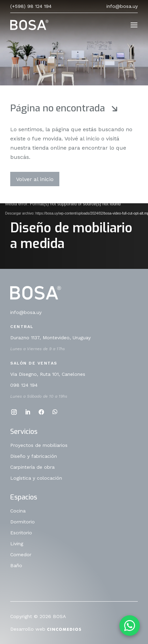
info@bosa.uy (122, 6)
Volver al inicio (35, 179)
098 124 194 (24, 385)
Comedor (21, 555)
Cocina (18, 511)
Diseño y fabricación (34, 456)
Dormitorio (23, 522)
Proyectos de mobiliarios (39, 445)
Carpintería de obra (32, 467)
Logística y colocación (36, 478)
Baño (16, 566)
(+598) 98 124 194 (31, 6)
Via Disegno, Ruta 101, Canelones (48, 374)
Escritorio (21, 533)
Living (17, 544)
